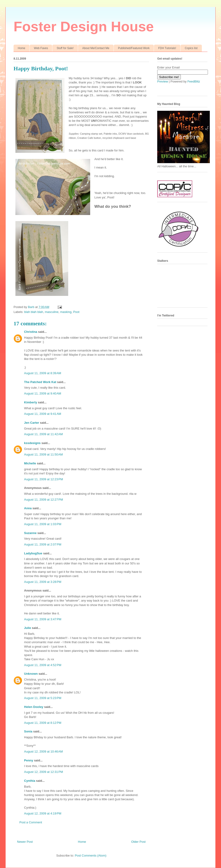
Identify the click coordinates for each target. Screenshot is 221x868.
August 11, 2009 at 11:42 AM (43, 434)
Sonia (28, 731)
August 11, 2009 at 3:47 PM (43, 619)
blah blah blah (34, 312)
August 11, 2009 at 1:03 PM (43, 524)
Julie (28, 628)
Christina (31, 332)
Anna (28, 508)
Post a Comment (31, 822)
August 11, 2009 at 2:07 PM (43, 544)
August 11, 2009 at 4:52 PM (43, 665)
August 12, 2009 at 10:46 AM (43, 751)
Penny (29, 760)
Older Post (138, 842)
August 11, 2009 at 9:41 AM (43, 414)
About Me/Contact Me (96, 48)
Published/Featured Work (134, 48)
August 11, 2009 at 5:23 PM (43, 698)
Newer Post (25, 842)
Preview (163, 81)
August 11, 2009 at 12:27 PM (44, 500)
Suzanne (30, 533)
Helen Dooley (34, 707)
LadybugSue (33, 553)
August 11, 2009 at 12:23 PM (44, 479)
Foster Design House (84, 27)
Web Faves (41, 48)
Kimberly (31, 402)
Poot (76, 312)
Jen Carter (32, 423)
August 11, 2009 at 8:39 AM (43, 373)
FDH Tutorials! (167, 48)
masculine (52, 312)
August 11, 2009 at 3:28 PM (43, 582)
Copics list (191, 48)
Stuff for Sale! (65, 48)
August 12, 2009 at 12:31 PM (44, 772)
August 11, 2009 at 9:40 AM (43, 393)
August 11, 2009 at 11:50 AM (43, 454)
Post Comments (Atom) (91, 855)
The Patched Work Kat (40, 382)
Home (21, 48)
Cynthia (30, 781)
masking (66, 312)
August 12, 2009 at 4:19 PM (43, 813)
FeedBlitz (194, 81)
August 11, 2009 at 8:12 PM (43, 723)
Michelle (30, 463)
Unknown (31, 674)
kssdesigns (32, 443)
